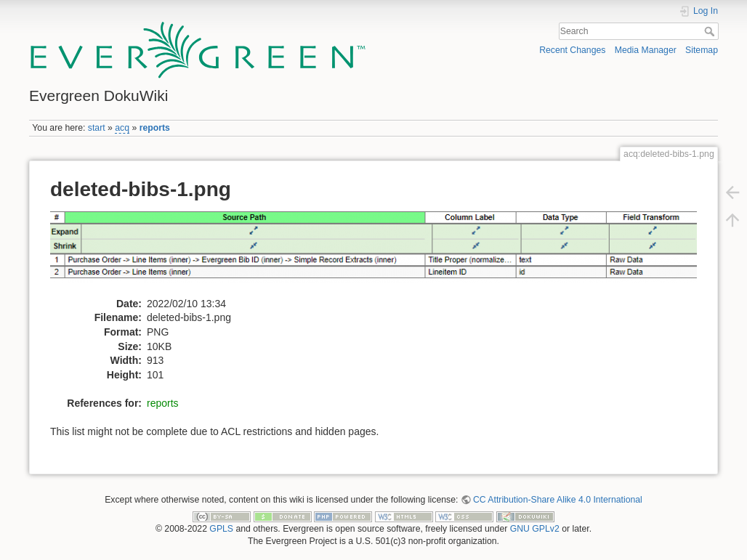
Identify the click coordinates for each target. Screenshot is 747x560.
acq (122, 128)
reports (155, 128)
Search (711, 31)
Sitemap (702, 50)
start (97, 128)
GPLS (221, 529)
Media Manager (646, 50)
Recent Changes (572, 50)
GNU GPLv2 (535, 529)
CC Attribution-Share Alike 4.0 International (558, 500)
